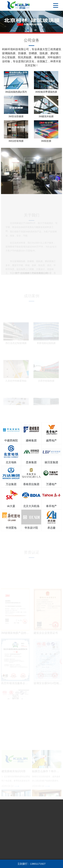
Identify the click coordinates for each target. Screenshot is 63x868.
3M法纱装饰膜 (16, 142)
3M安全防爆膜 (16, 118)
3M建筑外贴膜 (46, 118)
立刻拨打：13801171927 (32, 864)
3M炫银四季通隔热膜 (46, 93)
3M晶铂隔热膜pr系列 (16, 93)
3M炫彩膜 (46, 142)
